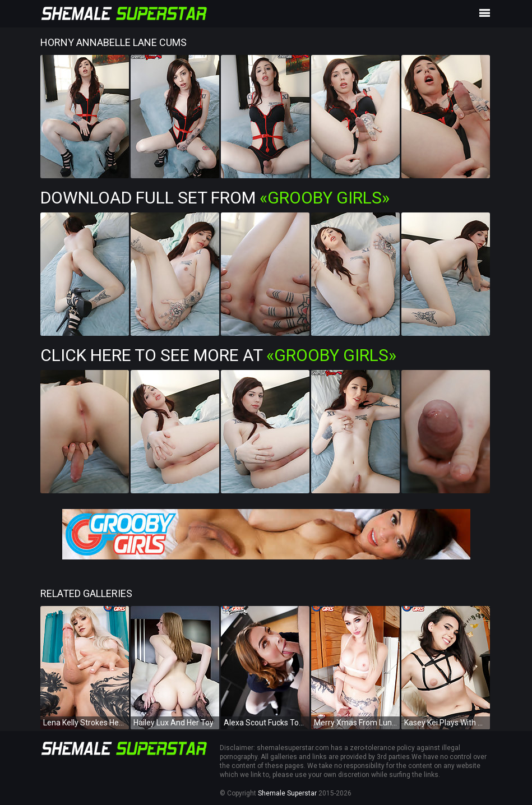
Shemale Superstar (287, 793)
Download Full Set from (215, 198)
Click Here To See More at (218, 355)
